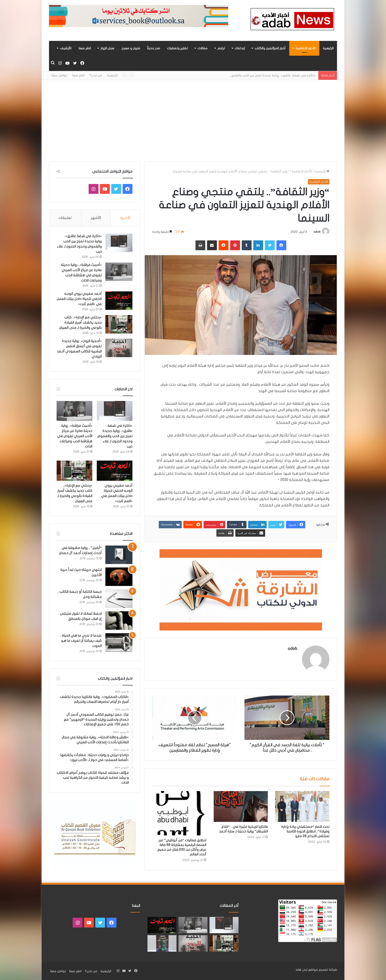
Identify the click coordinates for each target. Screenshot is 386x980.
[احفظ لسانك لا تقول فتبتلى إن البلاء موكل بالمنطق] (119, 621)
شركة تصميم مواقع (323, 970)
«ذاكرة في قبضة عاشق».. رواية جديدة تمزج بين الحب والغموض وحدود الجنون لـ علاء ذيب (115, 436)
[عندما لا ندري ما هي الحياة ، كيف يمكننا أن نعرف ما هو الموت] (119, 642)
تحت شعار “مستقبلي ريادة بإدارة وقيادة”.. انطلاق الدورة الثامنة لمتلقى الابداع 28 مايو (305, 831)
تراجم (221, 48)
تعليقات (65, 218)
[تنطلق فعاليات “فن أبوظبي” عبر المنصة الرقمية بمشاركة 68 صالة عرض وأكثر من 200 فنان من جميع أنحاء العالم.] (179, 813)
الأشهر (96, 218)
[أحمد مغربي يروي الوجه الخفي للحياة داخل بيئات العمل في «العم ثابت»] (119, 301)
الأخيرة (125, 218)
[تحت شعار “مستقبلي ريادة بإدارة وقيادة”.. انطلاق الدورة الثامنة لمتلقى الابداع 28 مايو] (302, 806)
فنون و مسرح (131, 48)
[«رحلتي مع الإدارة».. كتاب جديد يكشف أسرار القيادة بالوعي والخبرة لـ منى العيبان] (119, 324)
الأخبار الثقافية (306, 48)
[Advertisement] (193, 117)
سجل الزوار (107, 48)
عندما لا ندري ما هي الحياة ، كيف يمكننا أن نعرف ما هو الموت (81, 641)
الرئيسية (328, 48)
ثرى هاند (301, 970)
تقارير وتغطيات (177, 48)
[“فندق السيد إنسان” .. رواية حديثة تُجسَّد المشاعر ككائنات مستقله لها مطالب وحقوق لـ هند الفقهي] (162, 943)
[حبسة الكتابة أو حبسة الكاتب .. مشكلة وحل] (119, 599)
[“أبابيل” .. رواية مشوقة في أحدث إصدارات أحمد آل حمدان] (119, 555)
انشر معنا (85, 48)
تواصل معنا (59, 75)
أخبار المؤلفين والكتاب (270, 48)
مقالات (202, 48)
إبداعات (240, 48)
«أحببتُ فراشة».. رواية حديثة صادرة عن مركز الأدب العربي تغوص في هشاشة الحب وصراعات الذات (75, 436)
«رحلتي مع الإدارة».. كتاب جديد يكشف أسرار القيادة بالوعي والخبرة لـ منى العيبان (80, 323)
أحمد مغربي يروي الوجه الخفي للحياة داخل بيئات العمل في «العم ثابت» (79, 299)
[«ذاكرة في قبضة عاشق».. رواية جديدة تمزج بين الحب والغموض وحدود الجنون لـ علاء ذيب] (119, 243)
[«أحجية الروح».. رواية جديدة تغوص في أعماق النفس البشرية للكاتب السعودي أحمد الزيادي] (119, 348)
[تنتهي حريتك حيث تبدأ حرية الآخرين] (119, 577)
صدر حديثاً (153, 48)
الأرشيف (66, 48)
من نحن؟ (96, 75)
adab (317, 232)
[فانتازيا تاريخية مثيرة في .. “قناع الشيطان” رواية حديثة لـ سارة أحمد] (241, 806)
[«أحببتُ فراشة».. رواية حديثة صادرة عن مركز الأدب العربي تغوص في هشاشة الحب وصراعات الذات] (119, 272)
